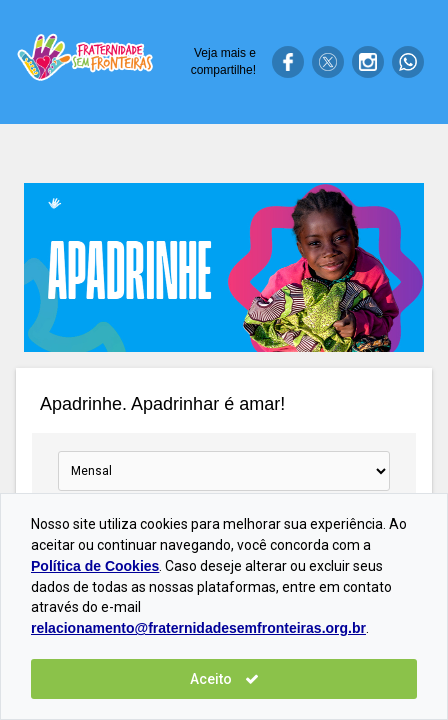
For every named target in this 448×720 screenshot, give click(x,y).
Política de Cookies (95, 566)
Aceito (224, 679)
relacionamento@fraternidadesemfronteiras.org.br (198, 628)
